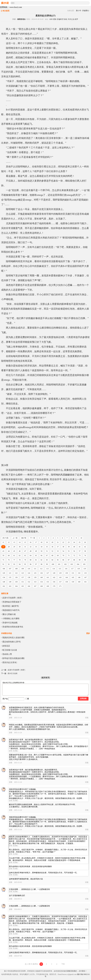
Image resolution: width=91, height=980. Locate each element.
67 (47, 556)
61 (14, 556)
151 (23, 582)
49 (36, 551)
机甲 (76, 19)
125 (35, 573)
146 (79, 577)
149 (10, 582)
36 (52, 547)
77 (14, 560)
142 (54, 577)
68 (52, 556)
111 (35, 569)
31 (25, 547)
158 (67, 582)
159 (73, 582)
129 (60, 573)
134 (4, 577)
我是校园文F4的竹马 (11, 610)
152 (29, 582)
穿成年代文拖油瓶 (10, 623)
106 (4, 569)
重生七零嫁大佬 (9, 614)
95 (25, 564)
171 (60, 586)
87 (69, 560)
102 (65, 564)
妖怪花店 (6, 646)
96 (31, 564)
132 (79, 573)
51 (47, 551)
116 (66, 569)
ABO (51, 19)
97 (36, 564)
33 (36, 547)
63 (25, 556)
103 (72, 564)
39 (69, 547)
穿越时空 (60, 19)
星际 (55, 19)
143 (60, 577)
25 (80, 542)
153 (35, 582)
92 (9, 564)
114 (54, 569)
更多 (88, 633)
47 (25, 551)
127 (48, 573)
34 (41, 547)
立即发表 (83, 699)
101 (59, 564)
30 (20, 547)
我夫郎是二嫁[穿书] (11, 606)
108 (16, 569)
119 (85, 569)
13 (14, 542)
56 (74, 551)
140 (41, 577)
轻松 (66, 19)
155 (48, 582)
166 (29, 586)
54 (63, 551)
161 (85, 582)
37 (58, 547)
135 (10, 577)
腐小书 (78, 11)
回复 (87, 718)
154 (41, 582)
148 (4, 582)
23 (69, 542)
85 (58, 560)
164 (16, 586)
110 (29, 569)
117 (72, 569)
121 (10, 573)
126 (41, 573)
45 (14, 551)
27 (3, 547)
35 (47, 547)
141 (48, 577)
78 (20, 560)
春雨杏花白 (21, 19)
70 (63, 556)
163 (10, 586)
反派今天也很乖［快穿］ (13, 598)
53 (58, 551)
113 (47, 569)
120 (4, 573)
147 (85, 577)
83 (47, 560)
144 (67, 577)
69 (58, 556)
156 (54, 582)
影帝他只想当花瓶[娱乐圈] (13, 658)
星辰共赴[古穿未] (10, 662)
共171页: (6, 538)
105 (84, 564)
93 (14, 564)
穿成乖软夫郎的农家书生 (13, 627)
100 (53, 564)
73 (80, 556)
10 (81, 538)
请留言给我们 (72, 971)
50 (41, 551)
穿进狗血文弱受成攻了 (12, 602)
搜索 (88, 3)
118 (78, 569)
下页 (63, 964)
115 (60, 569)
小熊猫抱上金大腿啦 (11, 618)
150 (16, 582)
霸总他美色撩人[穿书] (12, 642)
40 (74, 547)
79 (25, 560)
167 (35, 586)
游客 (11, 718)
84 (52, 560)
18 (41, 542)
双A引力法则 (13, 673)
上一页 (15, 538)
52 (52, 551)
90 (85, 560)
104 (78, 564)
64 (31, 556)
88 (74, 560)
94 (20, 564)
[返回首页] (46, 678)
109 (23, 569)
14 (20, 542)
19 (47, 542)
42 (85, 547)
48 (31, 551)
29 (14, 547)
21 (58, 542)
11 (3, 542)
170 (54, 586)
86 (63, 560)
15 (25, 542)
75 (3, 560)
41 (80, 547)
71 (69, 556)
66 (41, 556)
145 (73, 577)
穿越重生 (86, 11)
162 (4, 586)
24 (74, 542)
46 (20, 551)
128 (54, 573)
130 (67, 573)
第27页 (24, 538)
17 (36, 542)
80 (31, 560)
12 (9, 542)
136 (16, 577)
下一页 (33, 538)
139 (35, 577)
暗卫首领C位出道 (10, 650)
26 (85, 542)
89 (80, 560)
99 (47, 564)
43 (3, 551)
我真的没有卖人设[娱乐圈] (13, 638)
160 (79, 582)
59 (3, 556)
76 (9, 560)
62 (20, 556)
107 (10, 569)
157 (60, 582)
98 (41, 564)
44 (9, 551)
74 (85, 556)
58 (85, 551)
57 (80, 551)
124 (29, 573)
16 (30, 542)
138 (29, 577)
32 (31, 547)
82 (41, 560)
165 (23, 586)
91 (3, 564)
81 (36, 560)
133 (85, 573)
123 (23, 573)
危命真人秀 (7, 654)
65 (36, 556)
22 (63, 542)
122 (16, 573)
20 (52, 542)
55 (69, 551)
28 (9, 547)
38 (63, 547)
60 (9, 556)
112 (41, 569)
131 (73, 573)
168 (41, 586)
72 (74, 556)
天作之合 (71, 19)
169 (48, 586)
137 (23, 577)
